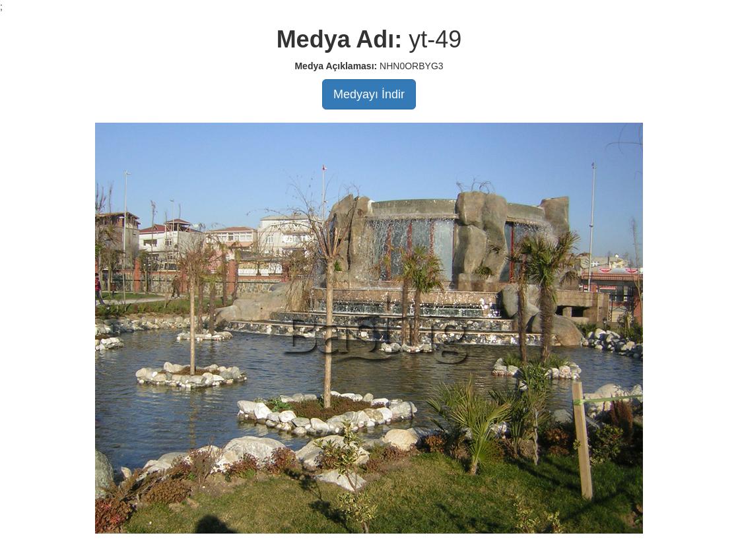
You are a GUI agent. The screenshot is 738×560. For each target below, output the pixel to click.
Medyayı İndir (369, 94)
